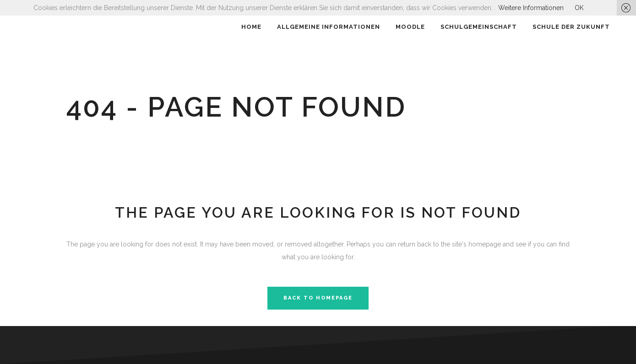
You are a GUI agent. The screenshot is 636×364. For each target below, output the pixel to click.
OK (579, 8)
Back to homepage (318, 298)
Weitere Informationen (531, 8)
